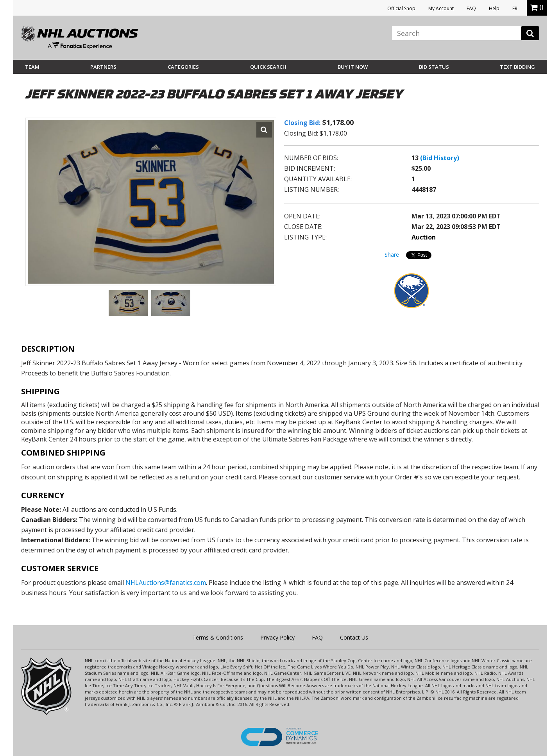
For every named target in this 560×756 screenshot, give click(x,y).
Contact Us (354, 637)
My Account (441, 8)
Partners (103, 67)
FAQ (471, 8)
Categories (183, 67)
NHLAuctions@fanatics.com (166, 583)
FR (515, 8)
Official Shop (401, 8)
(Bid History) (440, 158)
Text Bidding (517, 67)
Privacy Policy (277, 637)
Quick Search (268, 67)
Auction (424, 237)
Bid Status (434, 67)
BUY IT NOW (353, 67)
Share (392, 255)
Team (32, 67)
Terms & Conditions (218, 637)
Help (494, 8)
